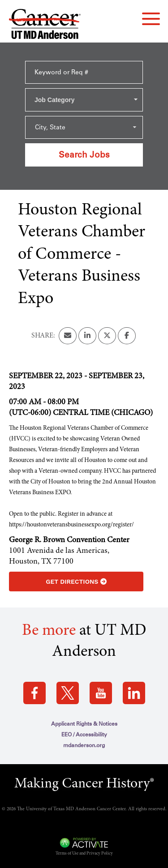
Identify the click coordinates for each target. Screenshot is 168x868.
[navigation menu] (151, 19)
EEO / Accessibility (84, 735)
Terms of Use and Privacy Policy (84, 854)
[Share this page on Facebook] (127, 336)
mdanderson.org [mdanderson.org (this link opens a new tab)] (84, 745)
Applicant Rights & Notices (84, 724)
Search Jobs (84, 155)
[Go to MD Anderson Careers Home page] (45, 26)
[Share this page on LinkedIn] (87, 336)
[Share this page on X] (107, 336)
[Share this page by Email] (68, 336)
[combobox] (84, 100)
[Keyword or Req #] (84, 72)
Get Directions (76, 582)
